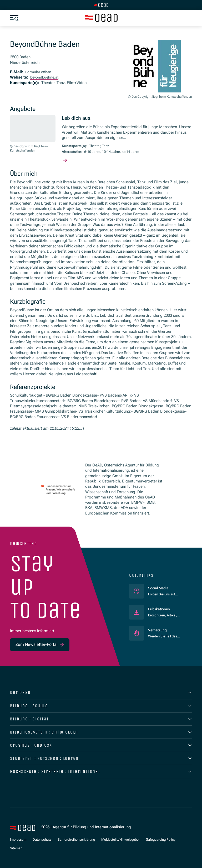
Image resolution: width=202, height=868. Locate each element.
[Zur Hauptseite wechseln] (101, 5)
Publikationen (160, 609)
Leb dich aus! (77, 118)
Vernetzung (158, 630)
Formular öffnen (39, 72)
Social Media (166, 588)
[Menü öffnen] (14, 18)
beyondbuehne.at (46, 77)
